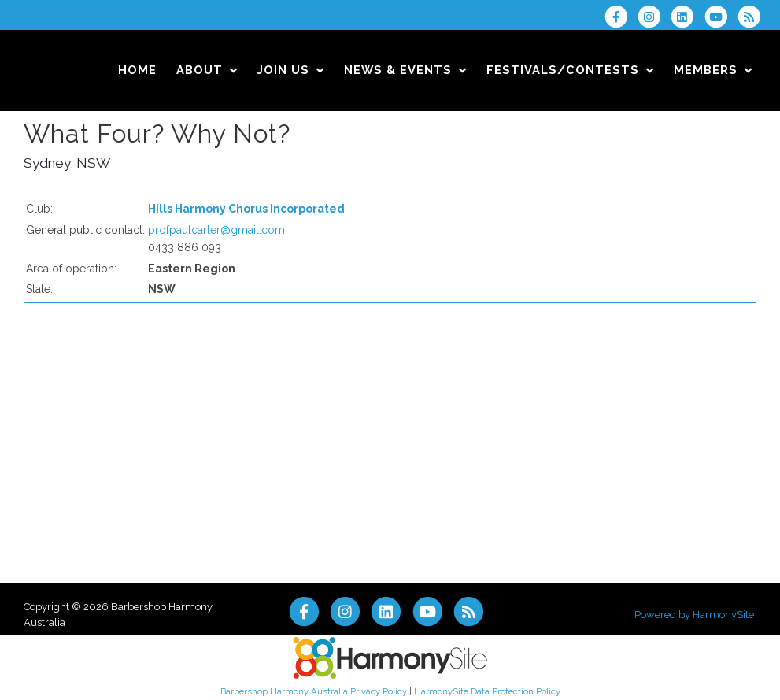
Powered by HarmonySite (694, 615)
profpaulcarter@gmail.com (216, 230)
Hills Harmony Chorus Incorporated (246, 209)
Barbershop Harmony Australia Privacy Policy (314, 691)
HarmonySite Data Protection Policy (487, 691)
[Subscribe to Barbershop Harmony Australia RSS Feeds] (753, 17)
